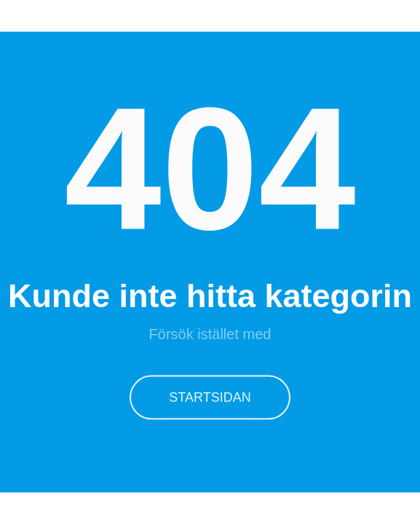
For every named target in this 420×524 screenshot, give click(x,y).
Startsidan (210, 397)
